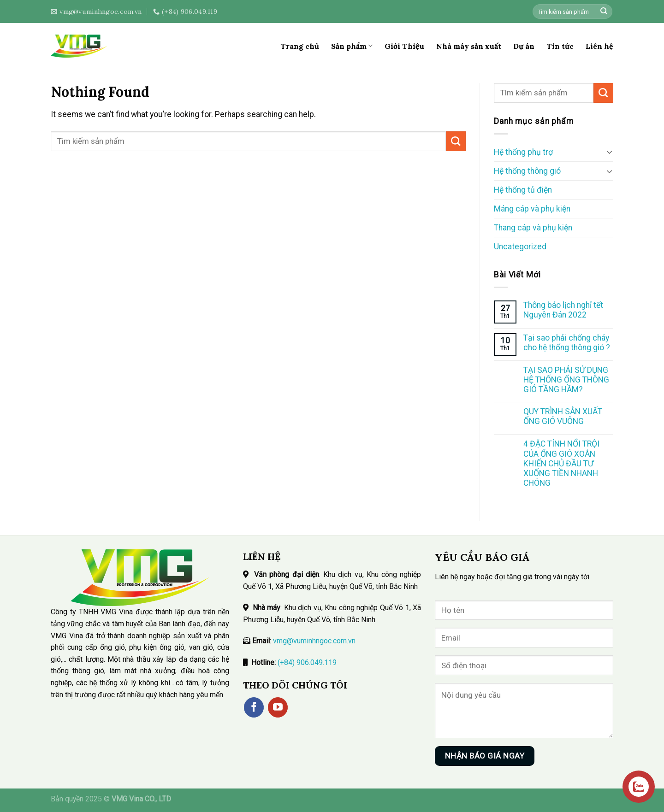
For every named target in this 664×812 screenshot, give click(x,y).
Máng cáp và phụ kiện (532, 209)
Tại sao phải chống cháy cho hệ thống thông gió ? (567, 343)
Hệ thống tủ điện (523, 190)
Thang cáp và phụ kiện (533, 228)
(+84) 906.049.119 (307, 662)
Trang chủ (300, 46)
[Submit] (604, 12)
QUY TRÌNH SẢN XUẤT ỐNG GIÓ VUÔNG (563, 416)
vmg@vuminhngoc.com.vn (314, 641)
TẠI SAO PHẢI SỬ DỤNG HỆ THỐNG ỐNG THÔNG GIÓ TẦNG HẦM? (566, 380)
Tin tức (560, 46)
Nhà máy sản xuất (469, 46)
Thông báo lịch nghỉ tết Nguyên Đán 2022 (563, 310)
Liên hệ (599, 46)
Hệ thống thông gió (527, 171)
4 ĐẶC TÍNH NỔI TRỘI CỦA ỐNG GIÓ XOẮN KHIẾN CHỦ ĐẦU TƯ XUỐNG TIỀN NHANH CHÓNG (561, 463)
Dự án (524, 46)
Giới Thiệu (404, 46)
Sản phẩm (352, 46)
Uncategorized (520, 247)
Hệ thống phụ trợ (523, 152)
